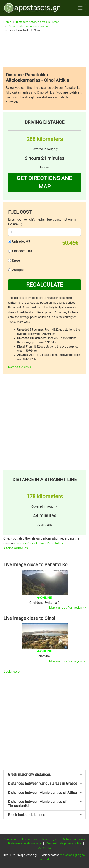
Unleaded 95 (21, 241)
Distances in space (74, 839)
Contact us (10, 839)
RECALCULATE (45, 285)
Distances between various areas (29, 26)
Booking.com (13, 671)
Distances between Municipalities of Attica (45, 793)
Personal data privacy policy (64, 843)
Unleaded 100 (22, 251)
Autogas (18, 270)
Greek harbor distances (45, 815)
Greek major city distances (45, 775)
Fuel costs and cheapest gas (40, 839)
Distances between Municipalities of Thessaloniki (45, 804)
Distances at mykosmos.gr (25, 843)
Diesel (16, 260)
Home (7, 22)
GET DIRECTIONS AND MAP (45, 182)
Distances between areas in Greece (37, 22)
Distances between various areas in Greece (45, 783)
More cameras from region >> (67, 608)
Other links (44, 848)
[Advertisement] (44, 51)
